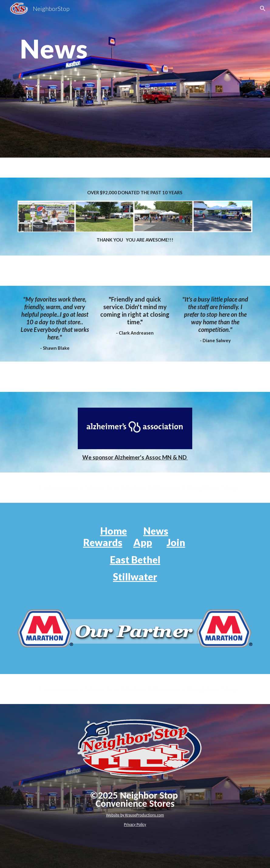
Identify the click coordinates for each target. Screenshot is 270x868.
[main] (135, 79)
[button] (263, 8)
